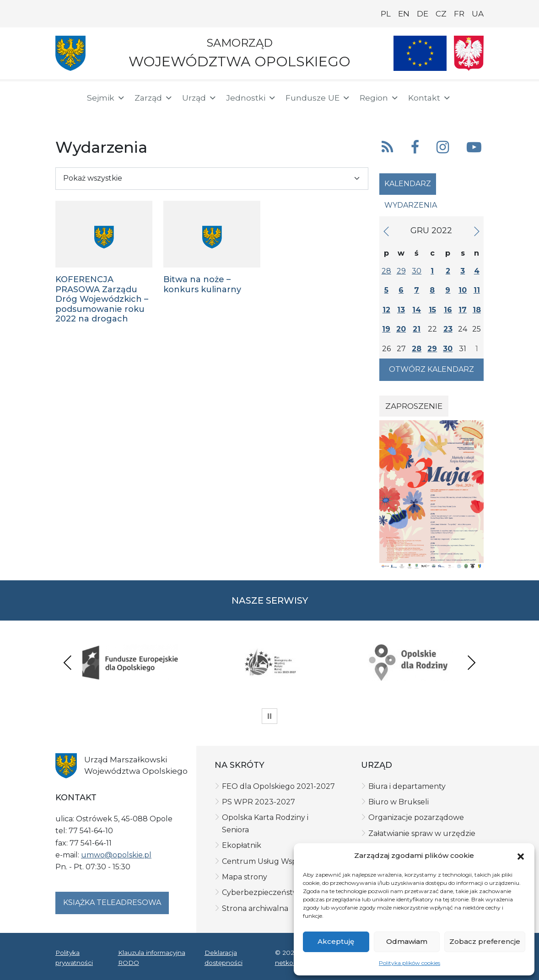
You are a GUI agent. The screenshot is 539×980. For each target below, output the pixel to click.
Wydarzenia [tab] (411, 205)
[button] (521, 856)
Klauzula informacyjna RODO (152, 958)
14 (417, 310)
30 (417, 271)
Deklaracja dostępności (224, 958)
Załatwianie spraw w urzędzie (422, 833)
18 (477, 310)
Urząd (199, 98)
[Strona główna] (65, 99)
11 (477, 290)
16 (448, 310)
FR (459, 14)
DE (423, 14)
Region (379, 98)
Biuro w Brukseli (399, 802)
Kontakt (430, 98)
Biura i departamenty (407, 786)
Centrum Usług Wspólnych (272, 861)
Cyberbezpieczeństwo (263, 892)
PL (386, 14)
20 (401, 329)
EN (404, 14)
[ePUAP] (96, 114)
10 (463, 290)
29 (401, 271)
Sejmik (106, 98)
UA (478, 14)
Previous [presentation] (68, 662)
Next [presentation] (471, 662)
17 (463, 310)
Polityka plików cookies (410, 963)
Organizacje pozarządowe (416, 817)
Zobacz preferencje (485, 941)
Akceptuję (336, 941)
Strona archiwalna (255, 908)
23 (448, 329)
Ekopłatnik (242, 845)
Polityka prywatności (74, 958)
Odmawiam (407, 941)
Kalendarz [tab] (408, 184)
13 (401, 310)
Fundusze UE (318, 98)
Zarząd (154, 98)
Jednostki (251, 98)
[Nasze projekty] (420, 53)
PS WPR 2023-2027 (259, 802)
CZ (441, 14)
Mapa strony (245, 877)
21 (417, 329)
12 (386, 310)
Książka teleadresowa (112, 902)
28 (386, 271)
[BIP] (66, 115)
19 (386, 329)
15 (432, 310)
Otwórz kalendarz (431, 369)
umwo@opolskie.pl (116, 855)
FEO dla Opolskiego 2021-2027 (278, 786)
